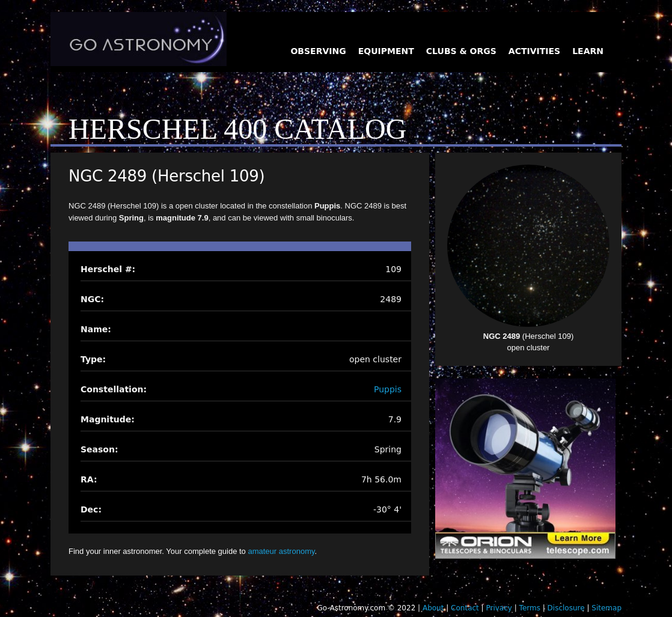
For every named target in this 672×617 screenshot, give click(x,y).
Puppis (388, 389)
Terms (530, 608)
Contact (465, 608)
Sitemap (606, 608)
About (433, 608)
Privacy (499, 608)
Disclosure (566, 608)
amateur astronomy (281, 551)
